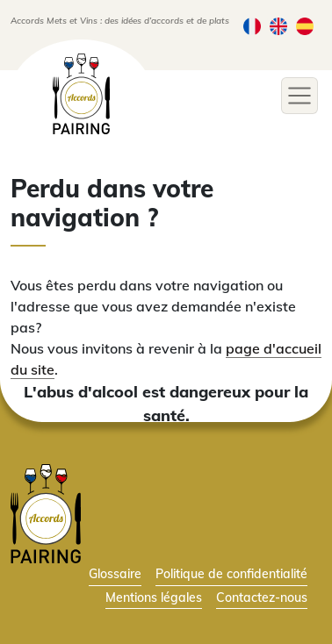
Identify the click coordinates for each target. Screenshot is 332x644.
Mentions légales (154, 597)
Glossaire (115, 573)
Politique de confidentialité (231, 573)
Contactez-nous (262, 597)
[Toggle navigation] (300, 96)
